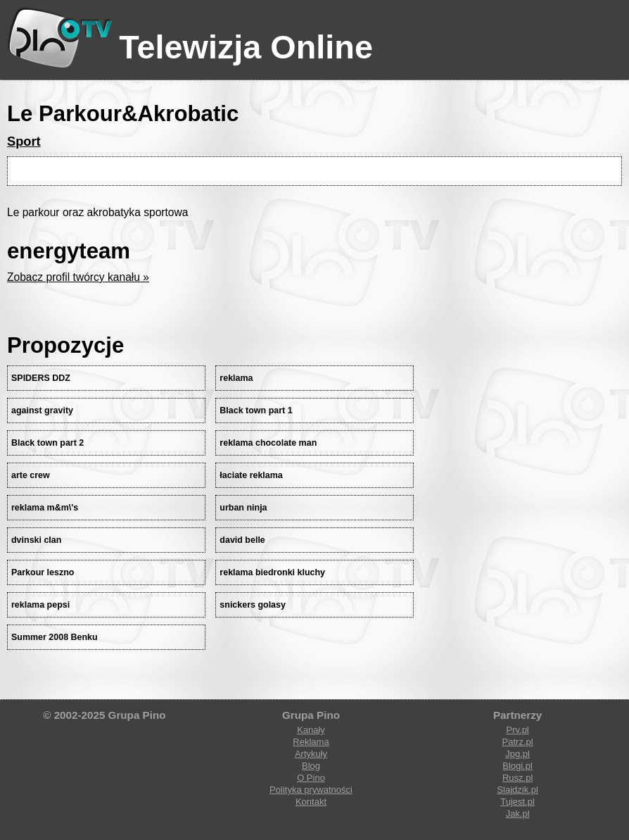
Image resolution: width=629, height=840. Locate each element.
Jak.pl (518, 814)
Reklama (311, 742)
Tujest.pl (517, 802)
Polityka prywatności (311, 790)
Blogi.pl (517, 766)
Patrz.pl (518, 742)
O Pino (311, 778)
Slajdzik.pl (517, 790)
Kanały (311, 730)
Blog (311, 766)
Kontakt (311, 802)
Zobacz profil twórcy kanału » (78, 277)
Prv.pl (517, 730)
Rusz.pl (517, 778)
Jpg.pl (517, 754)
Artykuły (311, 754)
